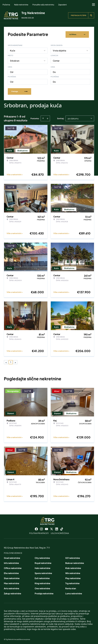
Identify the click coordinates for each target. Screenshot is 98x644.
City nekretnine (42, 557)
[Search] (91, 15)
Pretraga (19, 91)
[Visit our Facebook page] (36, 528)
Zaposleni (62, 5)
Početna (6, 5)
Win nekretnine (73, 573)
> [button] (15, 362)
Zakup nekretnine (13, 593)
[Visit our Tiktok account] (62, 528)
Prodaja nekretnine (44, 593)
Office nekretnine (13, 568)
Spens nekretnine (43, 573)
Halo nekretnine (43, 568)
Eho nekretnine (11, 573)
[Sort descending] (48, 118)
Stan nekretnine (12, 578)
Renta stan (71, 588)
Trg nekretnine (72, 583)
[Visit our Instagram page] (41, 528)
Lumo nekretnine (74, 593)
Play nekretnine (73, 578)
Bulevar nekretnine (75, 562)
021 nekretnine (73, 557)
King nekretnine (42, 583)
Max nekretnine (12, 583)
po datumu (73, 118)
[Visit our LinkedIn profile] (57, 528)
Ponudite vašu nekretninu (43, 5)
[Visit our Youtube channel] (46, 528)
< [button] (6, 362)
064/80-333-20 (28, 18)
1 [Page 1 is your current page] (11, 362)
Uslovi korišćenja (60, 533)
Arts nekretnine (12, 588)
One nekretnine (42, 588)
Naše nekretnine (21, 5)
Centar (56, 60)
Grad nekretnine (12, 557)
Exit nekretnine (42, 578)
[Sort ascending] (43, 118)
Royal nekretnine (43, 562)
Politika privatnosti (39, 533)
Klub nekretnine (73, 568)
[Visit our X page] (52, 528)
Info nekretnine (11, 562)
